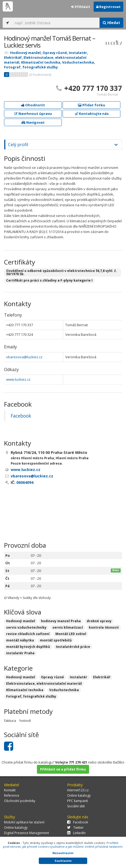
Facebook (21, 416)
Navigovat (33, 122)
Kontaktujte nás (92, 114)
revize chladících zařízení (28, 634)
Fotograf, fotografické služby (31, 67)
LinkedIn (76, 833)
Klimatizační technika (41, 62)
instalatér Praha (20, 653)
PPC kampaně (78, 801)
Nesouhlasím (63, 853)
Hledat (111, 23)
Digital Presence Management (26, 833)
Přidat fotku (91, 105)
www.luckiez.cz (18, 379)
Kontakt (10, 790)
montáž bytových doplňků (28, 647)
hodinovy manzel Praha (61, 621)
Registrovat (108, 7)
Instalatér (78, 53)
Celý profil (18, 145)
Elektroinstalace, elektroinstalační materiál (44, 684)
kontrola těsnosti (104, 627)
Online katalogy (79, 795)
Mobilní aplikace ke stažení (24, 822)
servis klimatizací (68, 627)
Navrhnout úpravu (33, 114)
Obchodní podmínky (20, 801)
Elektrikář (13, 57)
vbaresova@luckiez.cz (24, 357)
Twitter (75, 828)
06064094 (25, 482)
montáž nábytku (20, 640)
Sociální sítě (76, 806)
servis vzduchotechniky (26, 627)
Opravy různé (55, 53)
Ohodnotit (33, 105)
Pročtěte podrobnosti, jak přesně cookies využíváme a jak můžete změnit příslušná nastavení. (63, 845)
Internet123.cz (78, 790)
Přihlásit (81, 7)
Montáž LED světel (71, 634)
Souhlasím (63, 861)
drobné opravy (99, 621)
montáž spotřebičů (56, 640)
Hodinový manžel (25, 53)
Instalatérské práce (73, 647)
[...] (56, 23)
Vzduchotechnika (78, 62)
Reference (12, 795)
